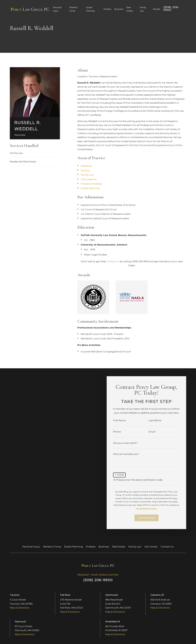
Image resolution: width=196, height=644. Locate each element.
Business (104, 547)
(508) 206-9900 (171, 9)
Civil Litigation (89, 179)
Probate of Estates (91, 184)
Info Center (151, 547)
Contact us (113, 261)
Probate (91, 547)
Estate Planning (90, 188)
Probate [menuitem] (107, 9)
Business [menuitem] (119, 9)
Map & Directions (20, 608)
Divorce (85, 170)
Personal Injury (31, 547)
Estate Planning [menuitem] (90, 9)
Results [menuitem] (157, 9)
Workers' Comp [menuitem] (74, 9)
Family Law (16, 153)
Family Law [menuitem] (143, 9)
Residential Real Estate (23, 162)
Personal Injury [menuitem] (57, 9)
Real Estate (119, 547)
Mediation (87, 166)
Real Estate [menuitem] (130, 9)
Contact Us (167, 547)
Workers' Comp (52, 547)
